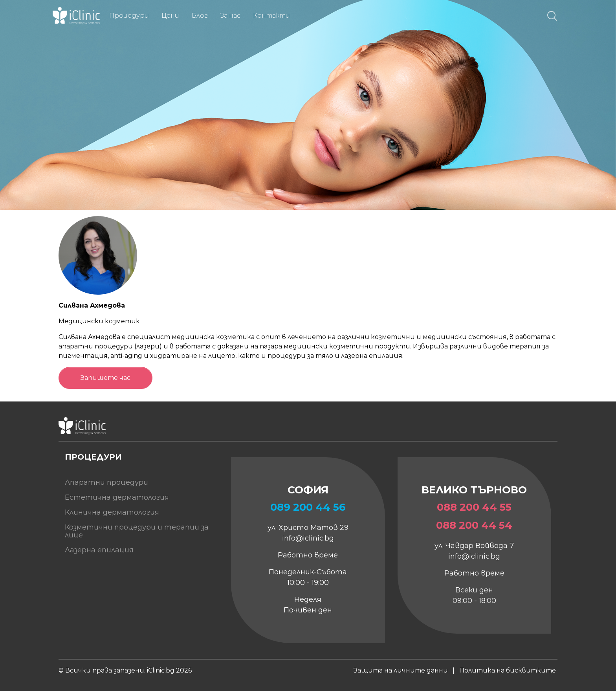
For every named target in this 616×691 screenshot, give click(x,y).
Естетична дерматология (117, 497)
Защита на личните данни (401, 670)
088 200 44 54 (474, 525)
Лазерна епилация (99, 550)
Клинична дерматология (112, 512)
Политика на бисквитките (508, 670)
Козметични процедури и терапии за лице (137, 531)
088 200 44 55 (474, 507)
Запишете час (105, 378)
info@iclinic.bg (308, 538)
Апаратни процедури (106, 482)
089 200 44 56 (308, 507)
